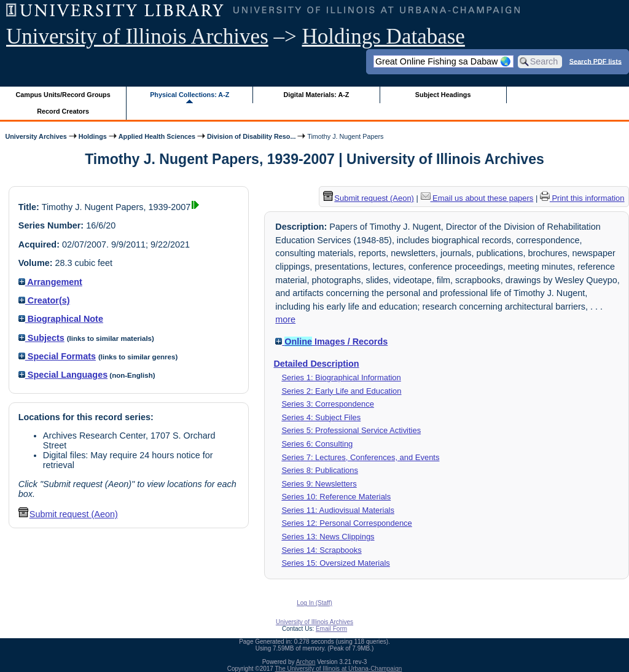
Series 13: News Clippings (328, 537)
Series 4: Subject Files (321, 417)
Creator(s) (44, 300)
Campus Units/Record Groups (63, 95)
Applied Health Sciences (157, 136)
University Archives (36, 136)
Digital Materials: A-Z (316, 95)
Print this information (582, 198)
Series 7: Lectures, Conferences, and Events (360, 457)
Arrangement (50, 282)
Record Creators (63, 111)
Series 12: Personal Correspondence (346, 523)
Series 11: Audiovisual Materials (338, 510)
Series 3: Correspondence (328, 404)
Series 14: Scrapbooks (321, 550)
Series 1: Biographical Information (341, 377)
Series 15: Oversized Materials (335, 563)
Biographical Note (61, 319)
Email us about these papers (477, 198)
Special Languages (63, 375)
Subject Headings (443, 95)
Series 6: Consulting (317, 444)
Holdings (93, 136)
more (285, 319)
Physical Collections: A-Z (189, 95)
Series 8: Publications (320, 470)
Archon (306, 662)
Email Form (331, 629)
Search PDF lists (596, 61)
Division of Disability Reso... (251, 136)
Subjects (41, 338)
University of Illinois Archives (137, 37)
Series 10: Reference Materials (336, 497)
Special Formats (57, 356)
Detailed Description (316, 364)
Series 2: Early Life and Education (341, 391)
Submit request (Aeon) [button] (68, 514)
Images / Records (331, 342)
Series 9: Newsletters (319, 484)
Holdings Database (384, 37)
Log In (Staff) (314, 603)
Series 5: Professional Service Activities (351, 430)
